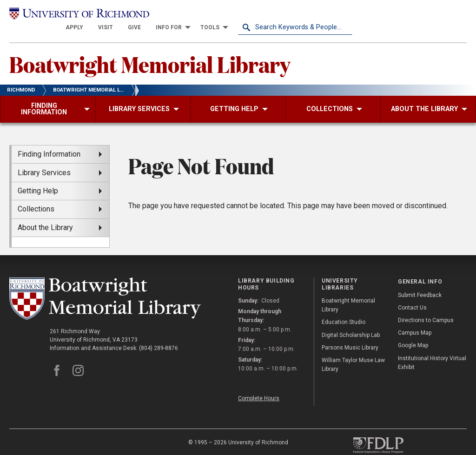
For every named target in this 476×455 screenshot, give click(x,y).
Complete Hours (259, 386)
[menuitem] (189, 15)
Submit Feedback (420, 283)
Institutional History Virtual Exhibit (432, 351)
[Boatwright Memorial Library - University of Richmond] (105, 287)
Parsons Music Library (350, 336)
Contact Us (412, 296)
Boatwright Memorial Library (152, 52)
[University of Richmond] (66, 15)
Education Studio (344, 310)
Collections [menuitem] (36, 197)
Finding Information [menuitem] (49, 142)
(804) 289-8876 (159, 336)
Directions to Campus (426, 308)
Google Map (413, 334)
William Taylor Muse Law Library (353, 353)
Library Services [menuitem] (44, 161)
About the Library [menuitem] (45, 215)
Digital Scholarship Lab (351, 323)
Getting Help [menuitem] (38, 179)
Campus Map (415, 321)
